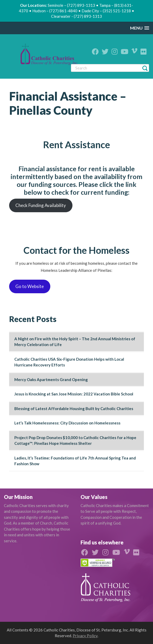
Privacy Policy (85, 636)
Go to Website (30, 286)
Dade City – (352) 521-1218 (106, 11)
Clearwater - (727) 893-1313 (76, 16)
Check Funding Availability (41, 205)
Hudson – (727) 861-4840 (55, 11)
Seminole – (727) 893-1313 (71, 5)
